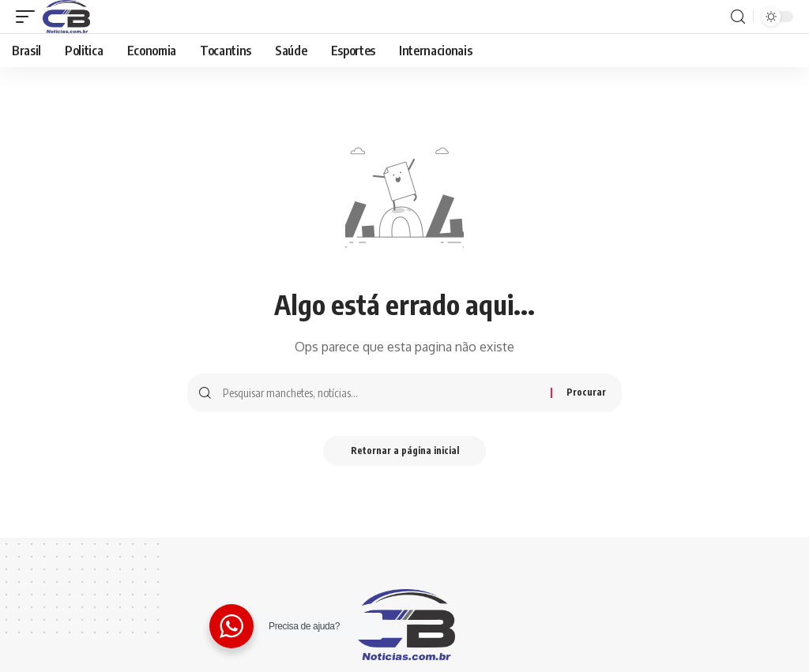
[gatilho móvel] (29, 17)
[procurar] (738, 17)
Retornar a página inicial (405, 451)
